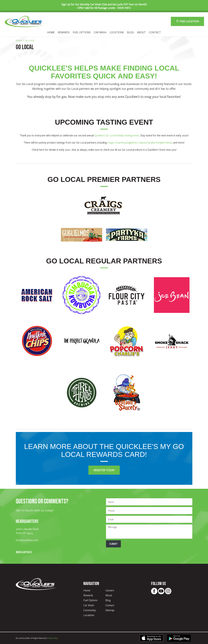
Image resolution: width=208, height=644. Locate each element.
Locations (117, 32)
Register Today (104, 470)
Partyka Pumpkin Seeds (159, 142)
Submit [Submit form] (113, 544)
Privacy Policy (52, 638)
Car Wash (100, 32)
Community (90, 610)
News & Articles (24, 552)
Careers (110, 590)
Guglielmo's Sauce (136, 142)
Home (51, 32)
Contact (155, 32)
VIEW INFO (124, 8)
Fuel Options (82, 32)
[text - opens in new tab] (151, 638)
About (141, 32)
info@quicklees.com (27, 540)
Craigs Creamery (116, 142)
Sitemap (110, 610)
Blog (130, 32)
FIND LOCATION (187, 21)
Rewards (64, 32)
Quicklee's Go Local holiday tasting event (116, 135)
